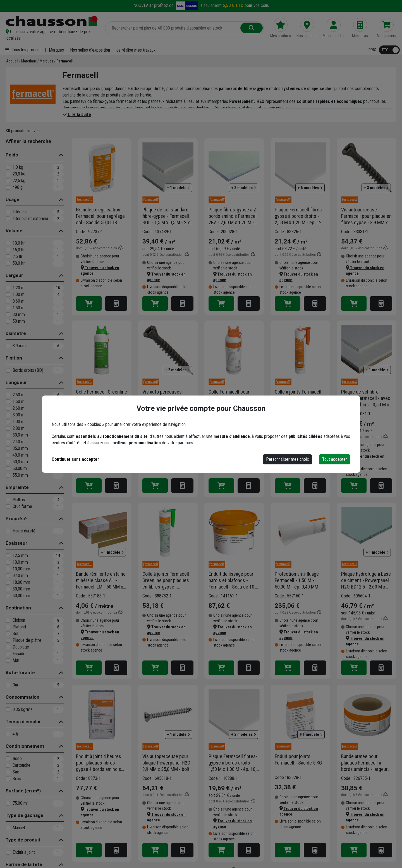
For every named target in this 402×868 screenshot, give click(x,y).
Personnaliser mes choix (287, 459)
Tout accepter (335, 459)
